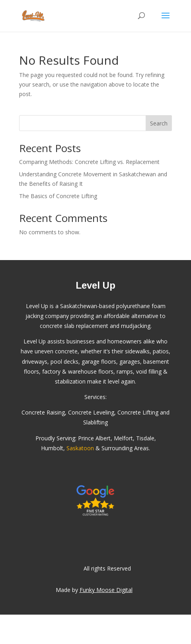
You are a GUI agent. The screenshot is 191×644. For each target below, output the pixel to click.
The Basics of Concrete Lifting (58, 196)
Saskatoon (80, 448)
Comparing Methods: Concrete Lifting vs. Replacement (89, 162)
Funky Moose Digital (106, 590)
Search (159, 123)
